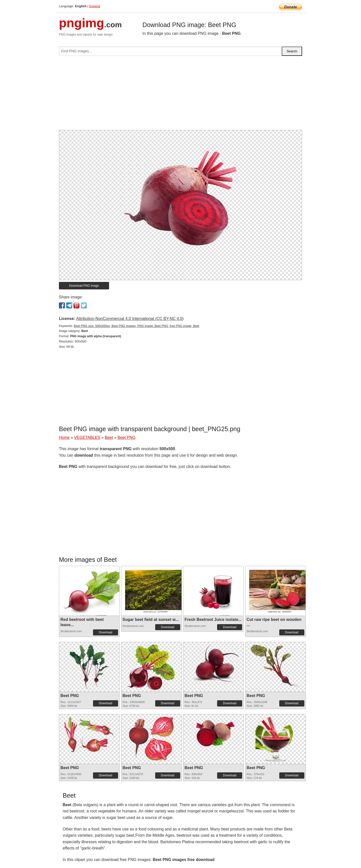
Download (105, 632)
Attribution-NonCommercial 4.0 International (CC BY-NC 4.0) (130, 319)
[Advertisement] (180, 95)
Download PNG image (84, 286)
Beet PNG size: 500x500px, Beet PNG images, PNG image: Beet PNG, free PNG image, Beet (136, 326)
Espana (95, 6)
